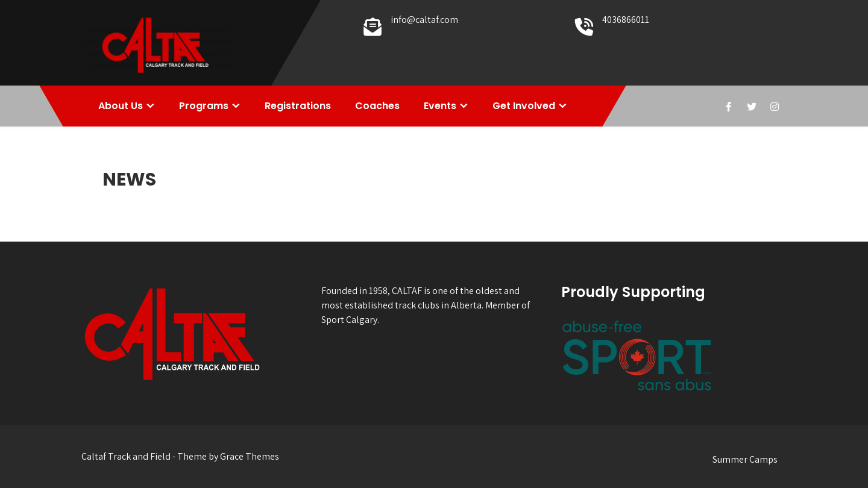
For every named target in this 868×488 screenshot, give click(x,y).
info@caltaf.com (424, 20)
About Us (121, 106)
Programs (204, 106)
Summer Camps (745, 459)
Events (440, 106)
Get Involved (524, 106)
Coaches (377, 106)
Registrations (298, 106)
